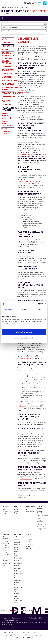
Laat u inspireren (6, 547)
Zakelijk (26, 7)
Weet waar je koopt (18, 602)
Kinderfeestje (18, 558)
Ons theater (6, 554)
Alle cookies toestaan (24, 332)
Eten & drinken (18, 7)
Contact (29, 534)
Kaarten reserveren (17, 548)
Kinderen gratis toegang (17, 553)
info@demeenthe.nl (26, 57)
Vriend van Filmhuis (17, 597)
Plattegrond (18, 568)
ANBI (16, 537)
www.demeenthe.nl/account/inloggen (29, 181)
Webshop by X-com (18, 635)
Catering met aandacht (7, 538)
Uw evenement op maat (6, 559)
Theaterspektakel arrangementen (42, 528)
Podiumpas (18, 571)
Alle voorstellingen (7, 510)
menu (3, 20)
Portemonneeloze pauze (20, 574)
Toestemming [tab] (9, 309)
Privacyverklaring (19, 578)
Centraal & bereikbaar (6, 542)
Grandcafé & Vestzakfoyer (40, 512)
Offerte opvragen (6, 551)
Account (38, 2)
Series (5, 514)
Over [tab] (39, 309)
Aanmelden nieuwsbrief (29, 540)
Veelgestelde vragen (18, 588)
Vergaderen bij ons (7, 564)
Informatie (19, 534)
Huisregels (17, 542)
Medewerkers (30, 544)
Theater (4, 7)
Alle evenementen (30, 510)
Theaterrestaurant (42, 524)
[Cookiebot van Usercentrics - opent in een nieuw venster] (37, 304)
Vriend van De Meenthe (18, 593)
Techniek (17, 585)
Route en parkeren (28, 547)
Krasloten (17, 561)
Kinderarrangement (42, 515)
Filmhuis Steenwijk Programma (18, 511)
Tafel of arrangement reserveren (41, 520)
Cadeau (17, 539)
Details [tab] (24, 309)
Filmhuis (10, 7)
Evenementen (31, 507)
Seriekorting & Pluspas (18, 581)
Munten (17, 566)
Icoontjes (17, 545)
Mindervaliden (18, 563)
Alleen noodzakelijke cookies (24, 338)
